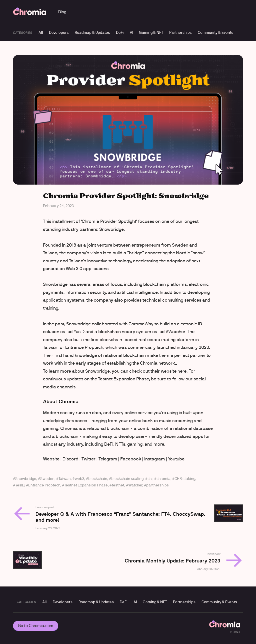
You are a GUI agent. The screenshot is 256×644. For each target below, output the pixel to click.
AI (131, 32)
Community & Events (215, 32)
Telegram (107, 459)
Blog (62, 12)
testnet (118, 485)
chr (150, 479)
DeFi (120, 32)
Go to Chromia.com (36, 626)
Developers (59, 32)
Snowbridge (26, 479)
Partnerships (180, 32)
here (182, 371)
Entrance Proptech (44, 485)
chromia (163, 479)
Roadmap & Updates (92, 32)
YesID (20, 485)
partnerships (157, 485)
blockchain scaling (127, 479)
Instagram (154, 459)
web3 (79, 479)
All (41, 32)
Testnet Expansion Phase (86, 485)
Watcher (135, 485)
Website (51, 459)
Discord (70, 459)
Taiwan (65, 479)
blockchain (98, 479)
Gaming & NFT (151, 32)
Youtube (176, 459)
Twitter (88, 459)
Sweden (47, 479)
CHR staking (185, 479)
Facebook (130, 459)
